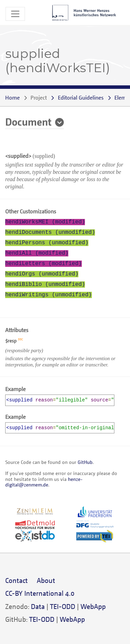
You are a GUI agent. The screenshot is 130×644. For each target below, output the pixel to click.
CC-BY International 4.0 (40, 593)
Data (38, 606)
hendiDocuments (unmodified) (50, 232)
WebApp (93, 606)
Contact (16, 580)
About (46, 580)
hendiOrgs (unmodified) (42, 274)
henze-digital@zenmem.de (44, 482)
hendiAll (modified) (37, 253)
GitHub (85, 462)
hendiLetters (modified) (44, 264)
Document (28, 121)
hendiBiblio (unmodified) (45, 285)
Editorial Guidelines (81, 98)
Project (39, 98)
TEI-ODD (63, 606)
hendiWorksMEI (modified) (45, 222)
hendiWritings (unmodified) (49, 295)
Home (12, 98)
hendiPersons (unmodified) (47, 243)
